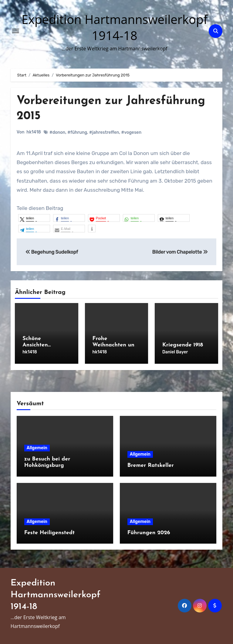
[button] (34, 218)
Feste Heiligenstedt (49, 533)
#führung (77, 132)
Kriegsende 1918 (183, 345)
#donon (57, 132)
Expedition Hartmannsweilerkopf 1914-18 (115, 27)
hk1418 (34, 132)
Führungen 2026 (149, 533)
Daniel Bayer (175, 352)
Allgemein (37, 448)
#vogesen (131, 132)
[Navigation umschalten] (15, 31)
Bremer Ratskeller (151, 465)
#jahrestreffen (104, 132)
